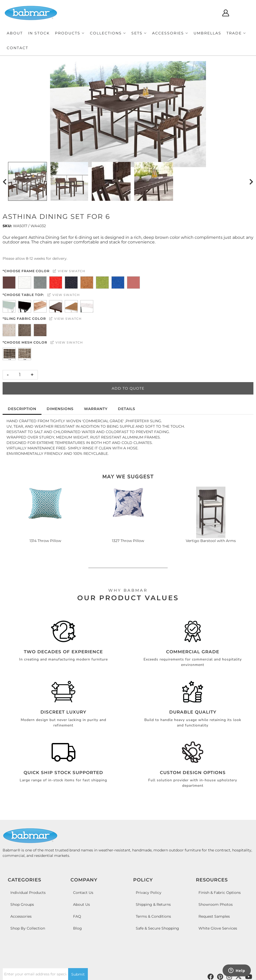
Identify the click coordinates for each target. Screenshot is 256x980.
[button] (70, 33)
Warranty (96, 409)
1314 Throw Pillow (45, 541)
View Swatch (69, 271)
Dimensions (60, 409)
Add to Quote (128, 388)
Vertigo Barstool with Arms (211, 541)
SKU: (7, 226)
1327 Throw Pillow (128, 541)
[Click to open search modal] (210, 13)
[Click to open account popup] (226, 13)
